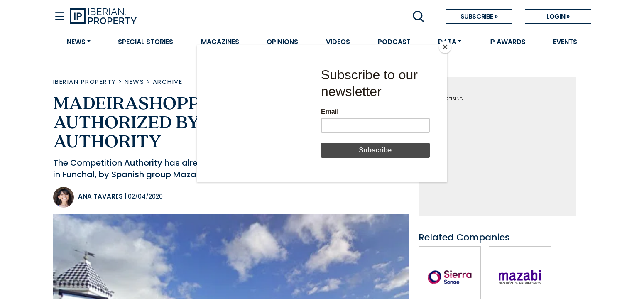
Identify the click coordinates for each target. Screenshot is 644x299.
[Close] (445, 47)
